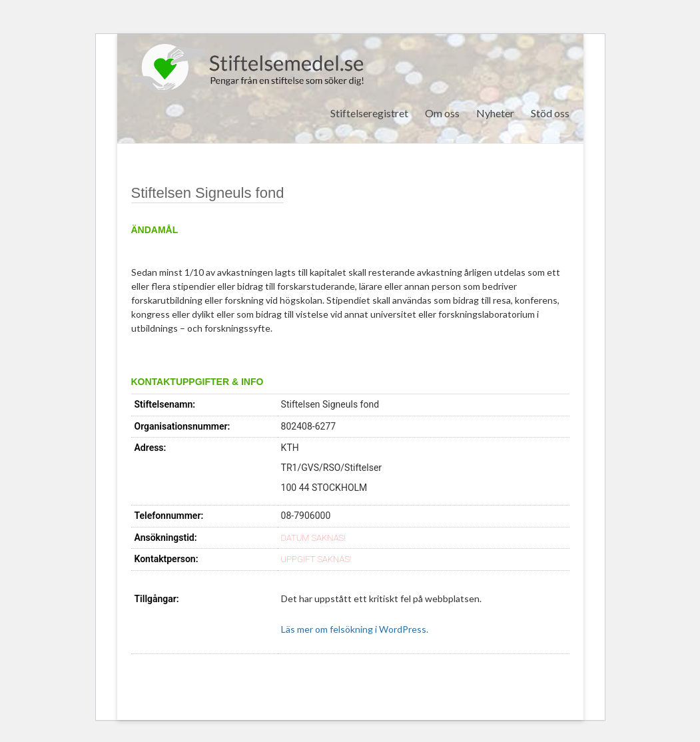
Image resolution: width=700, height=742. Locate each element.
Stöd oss (550, 113)
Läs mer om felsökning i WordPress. (355, 629)
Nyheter (495, 113)
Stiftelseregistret (369, 113)
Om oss (442, 113)
